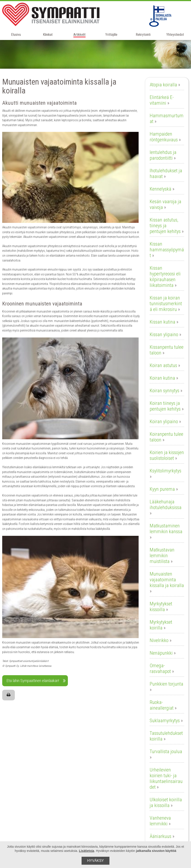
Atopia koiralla (163, 85)
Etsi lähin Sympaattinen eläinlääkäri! (33, 681)
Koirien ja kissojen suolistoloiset (167, 455)
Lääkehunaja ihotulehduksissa (166, 505)
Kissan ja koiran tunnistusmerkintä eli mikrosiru (166, 304)
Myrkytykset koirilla (161, 625)
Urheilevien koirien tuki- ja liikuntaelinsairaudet (166, 778)
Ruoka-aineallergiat (162, 705)
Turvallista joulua (166, 751)
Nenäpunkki (161, 653)
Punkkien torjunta (166, 684)
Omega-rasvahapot (160, 668)
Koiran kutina (162, 378)
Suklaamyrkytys (165, 721)
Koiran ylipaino (164, 422)
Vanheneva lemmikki (160, 821)
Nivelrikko (159, 640)
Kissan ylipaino (164, 335)
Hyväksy (95, 861)
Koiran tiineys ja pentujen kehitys (165, 406)
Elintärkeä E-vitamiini (162, 100)
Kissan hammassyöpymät (167, 250)
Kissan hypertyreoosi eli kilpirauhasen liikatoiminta (165, 277)
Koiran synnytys (164, 391)
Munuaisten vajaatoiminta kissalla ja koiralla (167, 580)
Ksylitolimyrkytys (165, 471)
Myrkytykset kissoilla (161, 607)
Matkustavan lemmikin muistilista (162, 556)
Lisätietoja (87, 851)
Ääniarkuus (160, 836)
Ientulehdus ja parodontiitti (163, 155)
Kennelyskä (160, 189)
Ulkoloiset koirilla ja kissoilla (166, 803)
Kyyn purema (162, 489)
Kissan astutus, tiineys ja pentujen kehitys (165, 226)
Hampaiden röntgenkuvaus (164, 137)
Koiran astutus (163, 365)
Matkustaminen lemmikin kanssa (166, 529)
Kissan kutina (162, 322)
